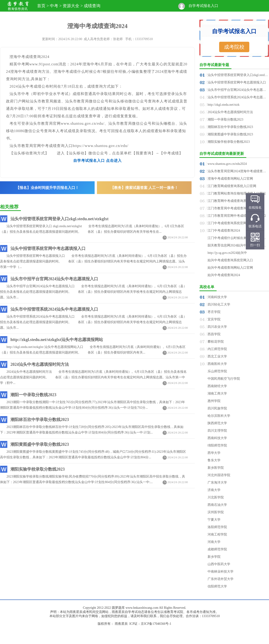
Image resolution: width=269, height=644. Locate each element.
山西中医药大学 (219, 564)
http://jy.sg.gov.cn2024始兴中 (227, 253)
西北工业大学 (217, 356)
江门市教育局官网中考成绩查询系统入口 (237, 216)
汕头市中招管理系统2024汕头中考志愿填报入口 (54, 309)
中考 (54, 6)
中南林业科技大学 (221, 572)
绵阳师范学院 (217, 445)
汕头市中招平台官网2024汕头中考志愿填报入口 (54, 279)
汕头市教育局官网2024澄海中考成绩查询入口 (238, 171)
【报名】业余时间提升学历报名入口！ (47, 188)
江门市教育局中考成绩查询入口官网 (234, 208)
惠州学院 (214, 401)
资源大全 (71, 6)
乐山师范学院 (217, 371)
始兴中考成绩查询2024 (224, 275)
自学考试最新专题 (214, 65)
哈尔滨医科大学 (219, 416)
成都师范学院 (217, 549)
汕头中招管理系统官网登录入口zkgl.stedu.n (238, 75)
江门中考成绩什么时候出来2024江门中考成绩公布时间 (238, 238)
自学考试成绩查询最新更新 (222, 154)
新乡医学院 (216, 468)
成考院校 (234, 47)
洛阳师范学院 (217, 527)
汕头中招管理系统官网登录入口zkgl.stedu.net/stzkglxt (59, 219)
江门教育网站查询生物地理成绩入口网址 (237, 193)
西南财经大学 (217, 386)
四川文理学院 (217, 431)
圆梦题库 (118, 608)
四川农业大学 (217, 327)
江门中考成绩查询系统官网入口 (230, 223)
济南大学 (214, 490)
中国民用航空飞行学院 (224, 379)
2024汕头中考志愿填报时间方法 (40, 364)
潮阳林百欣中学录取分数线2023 (40, 420)
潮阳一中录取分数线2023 (33, 395)
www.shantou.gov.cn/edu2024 (227, 164)
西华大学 (214, 453)
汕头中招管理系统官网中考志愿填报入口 (48, 249)
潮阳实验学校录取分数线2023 (38, 469)
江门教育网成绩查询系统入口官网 (232, 186)
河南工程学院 (217, 534)
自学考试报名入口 (203, 6)
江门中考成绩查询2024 (224, 231)
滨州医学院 (216, 512)
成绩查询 (92, 6)
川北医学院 (216, 497)
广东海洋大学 (217, 483)
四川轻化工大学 (219, 304)
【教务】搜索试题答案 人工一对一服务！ (144, 188)
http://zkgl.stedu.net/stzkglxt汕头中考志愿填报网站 (57, 340)
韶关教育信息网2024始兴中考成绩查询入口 (238, 245)
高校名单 (207, 287)
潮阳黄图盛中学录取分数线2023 (40, 444)
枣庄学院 (214, 312)
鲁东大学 (214, 460)
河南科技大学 (217, 297)
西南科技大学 (217, 438)
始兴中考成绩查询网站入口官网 (230, 268)
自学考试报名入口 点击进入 (98, 161)
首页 (41, 6)
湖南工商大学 (217, 394)
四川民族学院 (217, 408)
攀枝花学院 (216, 342)
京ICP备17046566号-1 (156, 624)
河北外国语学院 (219, 475)
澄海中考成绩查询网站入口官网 (230, 179)
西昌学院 (214, 334)
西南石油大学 (217, 505)
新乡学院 (214, 557)
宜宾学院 (214, 319)
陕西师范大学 (217, 423)
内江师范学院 (217, 349)
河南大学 (214, 542)
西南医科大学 (217, 364)
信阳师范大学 (217, 586)
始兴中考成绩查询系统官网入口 (230, 260)
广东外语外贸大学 (221, 579)
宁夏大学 (214, 520)
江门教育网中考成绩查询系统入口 (232, 201)
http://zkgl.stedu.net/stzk (224, 105)
